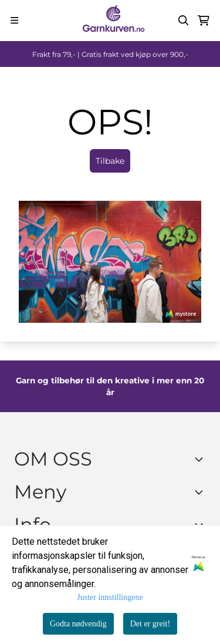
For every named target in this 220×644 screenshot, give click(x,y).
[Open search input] (184, 21)
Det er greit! (150, 624)
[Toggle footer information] (201, 459)
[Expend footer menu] (201, 492)
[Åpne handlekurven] (204, 21)
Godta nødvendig (78, 624)
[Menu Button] (14, 20)
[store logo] (113, 21)
